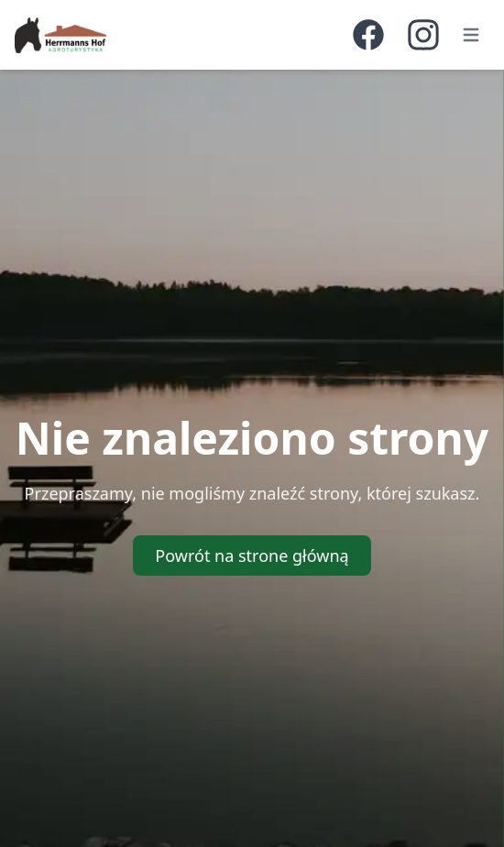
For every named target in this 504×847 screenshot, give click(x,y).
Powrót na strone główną (252, 555)
